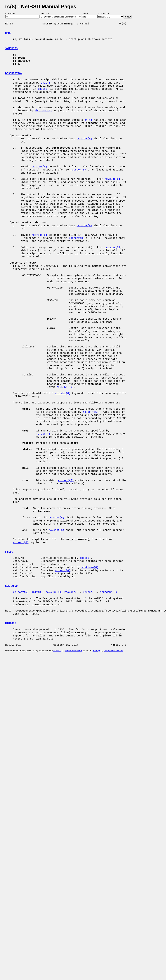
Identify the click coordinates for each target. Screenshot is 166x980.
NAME (8, 33)
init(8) (46, 83)
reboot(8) (90, 592)
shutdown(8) (43, 111)
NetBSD (57, 651)
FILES (9, 552)
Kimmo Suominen (73, 651)
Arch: (87, 13)
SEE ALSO (11, 586)
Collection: (104, 13)
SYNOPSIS (11, 49)
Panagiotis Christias (113, 651)
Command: (11, 13)
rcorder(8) (39, 167)
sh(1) (88, 120)
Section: (46, 13)
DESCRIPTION (14, 74)
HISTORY (11, 623)
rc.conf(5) (91, 412)
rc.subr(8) (84, 139)
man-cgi (96, 651)
